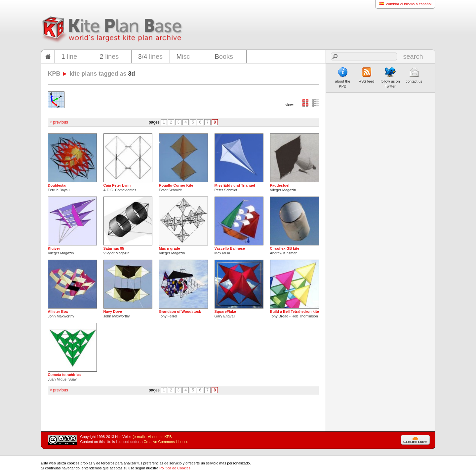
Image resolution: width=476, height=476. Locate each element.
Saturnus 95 (114, 248)
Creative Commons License (166, 442)
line (69, 56)
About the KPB (160, 437)
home (48, 56)
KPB (54, 74)
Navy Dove (113, 311)
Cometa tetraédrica (64, 375)
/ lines (151, 56)
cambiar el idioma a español (403, 4)
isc (183, 56)
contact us (414, 75)
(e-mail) (139, 437)
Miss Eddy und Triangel (235, 185)
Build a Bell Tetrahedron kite (295, 311)
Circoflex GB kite (285, 248)
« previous (59, 122)
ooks (224, 56)
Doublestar (57, 185)
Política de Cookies (175, 468)
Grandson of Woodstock (180, 311)
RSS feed (366, 75)
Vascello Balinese (230, 248)
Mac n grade (170, 248)
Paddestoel (280, 185)
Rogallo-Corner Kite (176, 185)
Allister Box (58, 311)
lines (109, 56)
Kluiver (54, 248)
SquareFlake (225, 311)
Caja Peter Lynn (117, 185)
